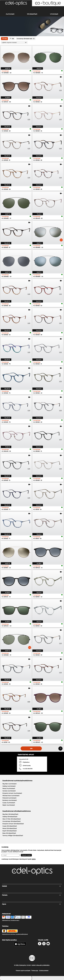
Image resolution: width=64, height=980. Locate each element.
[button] (16, 3)
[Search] (11, 9)
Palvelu (32, 895)
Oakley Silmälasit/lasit (10, 817)
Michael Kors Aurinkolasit (11, 796)
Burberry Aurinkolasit (10, 800)
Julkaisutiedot (44, 971)
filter (4, 39)
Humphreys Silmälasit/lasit (11, 821)
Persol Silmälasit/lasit (10, 828)
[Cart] (53, 9)
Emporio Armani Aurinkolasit (12, 793)
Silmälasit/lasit (32, 14)
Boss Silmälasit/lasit (9, 833)
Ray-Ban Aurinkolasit (9, 784)
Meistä (32, 886)
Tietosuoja (35, 971)
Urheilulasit (54, 14)
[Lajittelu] (14, 42)
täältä (34, 859)
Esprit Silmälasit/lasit (10, 831)
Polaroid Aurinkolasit (9, 798)
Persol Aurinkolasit (9, 788)
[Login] (32, 9)
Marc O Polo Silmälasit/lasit (12, 819)
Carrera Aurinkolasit (9, 791)
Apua (32, 904)
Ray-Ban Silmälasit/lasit (10, 814)
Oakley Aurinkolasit (9, 786)
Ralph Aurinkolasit (9, 805)
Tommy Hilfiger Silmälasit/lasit (13, 836)
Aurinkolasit (10, 14)
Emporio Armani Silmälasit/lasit (13, 824)
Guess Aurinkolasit (9, 803)
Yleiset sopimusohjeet (23, 971)
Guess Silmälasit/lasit (10, 826)
